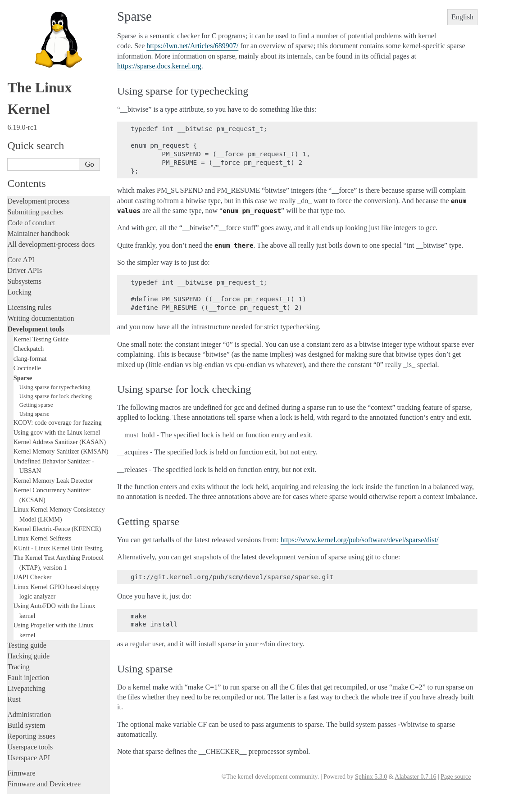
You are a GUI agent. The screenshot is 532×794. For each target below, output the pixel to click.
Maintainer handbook (38, 153)
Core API (21, 179)
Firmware (21, 693)
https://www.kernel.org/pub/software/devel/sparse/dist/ (360, 540)
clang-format (30, 278)
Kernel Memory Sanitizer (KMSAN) (61, 371)
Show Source (26, 786)
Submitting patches (35, 132)
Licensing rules (29, 227)
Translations (25, 750)
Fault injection (28, 597)
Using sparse (34, 333)
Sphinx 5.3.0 (371, 777)
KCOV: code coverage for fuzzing (58, 342)
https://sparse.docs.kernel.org (159, 66)
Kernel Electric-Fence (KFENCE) (57, 449)
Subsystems (24, 201)
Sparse (23, 298)
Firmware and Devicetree (44, 704)
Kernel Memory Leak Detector (53, 400)
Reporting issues (31, 656)
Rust (14, 619)
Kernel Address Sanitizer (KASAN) (60, 362)
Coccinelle (27, 288)
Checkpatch (29, 268)
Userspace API (29, 678)
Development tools (36, 249)
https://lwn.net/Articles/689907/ (192, 46)
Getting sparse (36, 324)
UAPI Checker (33, 497)
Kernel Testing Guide (41, 259)
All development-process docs (51, 164)
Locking (19, 212)
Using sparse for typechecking (55, 307)
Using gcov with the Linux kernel (57, 352)
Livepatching (26, 608)
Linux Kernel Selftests (43, 458)
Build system (26, 645)
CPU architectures (34, 719)
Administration (29, 634)
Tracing (18, 587)
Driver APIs (25, 190)
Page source (456, 777)
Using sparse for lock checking (56, 316)
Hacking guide (28, 576)
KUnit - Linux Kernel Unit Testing (58, 468)
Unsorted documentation (43, 734)
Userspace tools (30, 667)
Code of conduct (31, 143)
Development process (38, 121)
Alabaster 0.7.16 (415, 777)
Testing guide (27, 565)
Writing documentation (41, 238)
